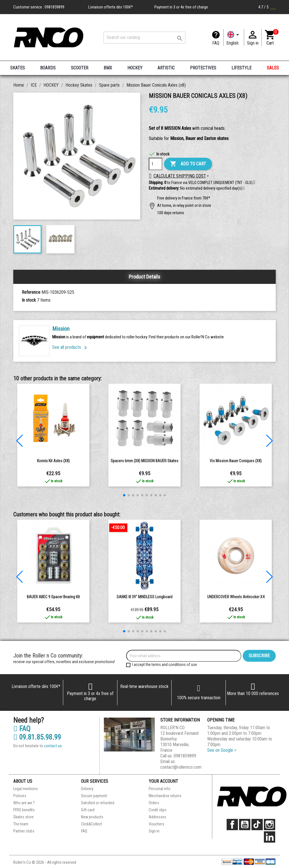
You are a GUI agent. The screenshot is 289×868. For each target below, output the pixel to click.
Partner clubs (24, 831)
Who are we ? (24, 803)
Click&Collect (92, 824)
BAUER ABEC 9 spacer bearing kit (53, 597)
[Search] (144, 38)
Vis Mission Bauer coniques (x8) (236, 461)
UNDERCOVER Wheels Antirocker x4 (236, 597)
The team (21, 824)
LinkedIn (270, 837)
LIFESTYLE (241, 68)
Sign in (154, 831)
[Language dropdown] (234, 38)
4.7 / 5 (267, 7)
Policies (20, 796)
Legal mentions (26, 789)
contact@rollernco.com (181, 767)
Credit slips (158, 810)
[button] (244, 188)
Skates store (23, 817)
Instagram (270, 825)
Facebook (232, 825)
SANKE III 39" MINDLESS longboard (144, 597)
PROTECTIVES (203, 68)
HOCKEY (135, 68)
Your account (163, 781)
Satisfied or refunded (98, 803)
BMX (108, 68)
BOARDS (48, 68)
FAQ (216, 43)
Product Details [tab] (144, 277)
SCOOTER (80, 68)
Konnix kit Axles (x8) (53, 461)
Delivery (87, 789)
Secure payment (94, 796)
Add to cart (188, 164)
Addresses (157, 817)
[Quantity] (156, 164)
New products (92, 817)
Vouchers (156, 824)
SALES (273, 68)
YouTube (245, 825)
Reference (31, 292)
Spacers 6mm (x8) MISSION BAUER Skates (144, 461)
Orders (154, 803)
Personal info (160, 789)
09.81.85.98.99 (37, 737)
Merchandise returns (165, 796)
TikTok (257, 825)
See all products (71, 347)
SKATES (17, 68)
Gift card (88, 810)
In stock (29, 300)
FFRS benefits (24, 810)
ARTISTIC (166, 68)
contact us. (53, 746)
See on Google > (222, 750)
